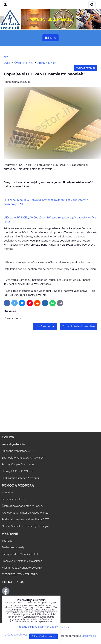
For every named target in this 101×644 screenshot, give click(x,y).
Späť (6, 57)
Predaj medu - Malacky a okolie (21, 554)
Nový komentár (45, 326)
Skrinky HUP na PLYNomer (18, 471)
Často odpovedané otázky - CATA (22, 506)
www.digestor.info (13, 444)
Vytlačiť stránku (85, 68)
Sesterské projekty (13, 547)
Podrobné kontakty (13, 499)
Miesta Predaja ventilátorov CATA (22, 568)
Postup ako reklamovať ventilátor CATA (26, 519)
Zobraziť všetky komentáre (79, 326)
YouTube (7, 541)
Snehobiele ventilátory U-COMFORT (24, 458)
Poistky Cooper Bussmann (18, 464)
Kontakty (7, 492)
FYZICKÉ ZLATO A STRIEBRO (20, 574)
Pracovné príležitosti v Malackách (22, 561)
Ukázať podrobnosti (16, 635)
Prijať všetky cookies (44, 636)
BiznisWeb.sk (89, 636)
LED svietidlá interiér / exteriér (20, 478)
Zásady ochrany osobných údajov (38, 627)
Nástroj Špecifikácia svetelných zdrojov (25, 526)
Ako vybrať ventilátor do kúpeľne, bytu (25, 513)
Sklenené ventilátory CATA (18, 451)
